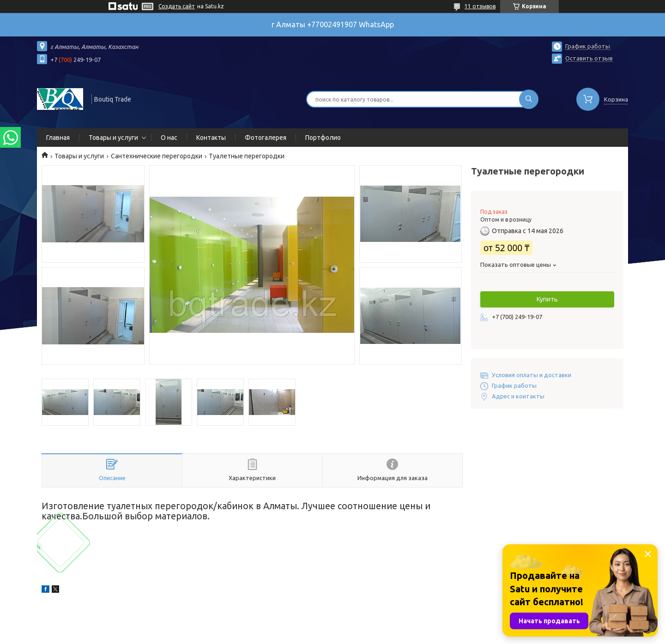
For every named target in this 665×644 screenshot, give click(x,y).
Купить (547, 299)
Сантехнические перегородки (157, 156)
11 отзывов (480, 6)
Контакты (211, 138)
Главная (58, 138)
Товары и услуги (113, 138)
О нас (169, 138)
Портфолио (323, 138)
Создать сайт (177, 6)
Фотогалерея (266, 138)
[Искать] (529, 99)
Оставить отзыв (589, 58)
